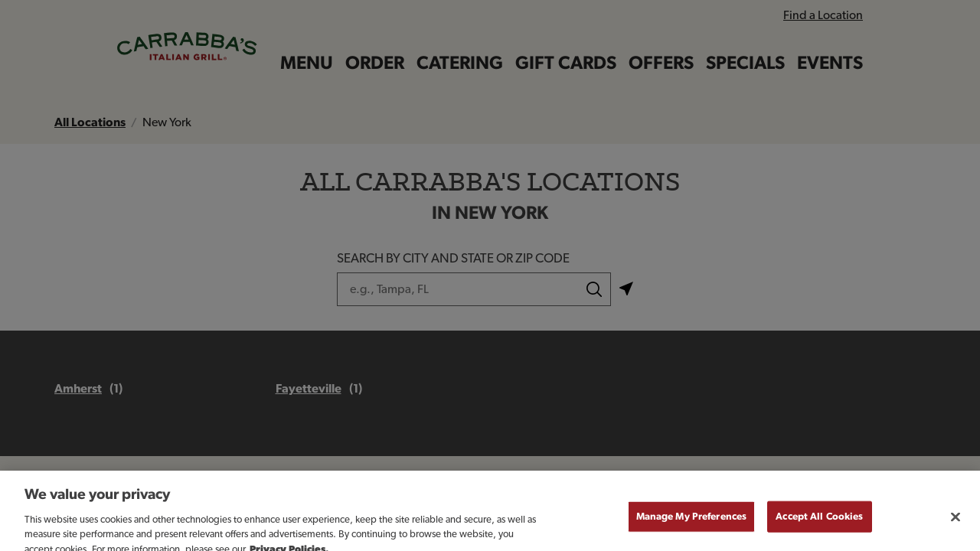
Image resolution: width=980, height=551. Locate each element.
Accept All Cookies (819, 525)
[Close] (955, 525)
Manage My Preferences (692, 525)
